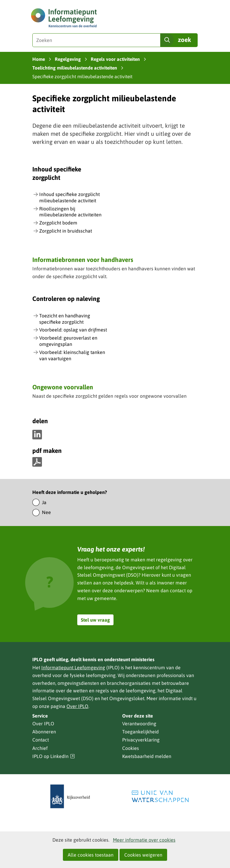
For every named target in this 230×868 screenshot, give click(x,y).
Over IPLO (77, 706)
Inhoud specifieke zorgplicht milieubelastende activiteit (69, 197)
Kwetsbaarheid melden (147, 756)
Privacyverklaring (141, 740)
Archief (40, 748)
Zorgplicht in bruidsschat (66, 231)
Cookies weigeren (143, 855)
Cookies (131, 748)
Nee (46, 512)
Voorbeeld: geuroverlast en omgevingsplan (68, 341)
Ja (44, 502)
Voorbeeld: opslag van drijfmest (73, 330)
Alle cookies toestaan (91, 855)
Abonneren (44, 732)
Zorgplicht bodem (58, 223)
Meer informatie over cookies (144, 840)
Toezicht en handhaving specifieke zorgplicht (65, 319)
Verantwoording (139, 724)
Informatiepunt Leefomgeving (73, 667)
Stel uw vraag (95, 620)
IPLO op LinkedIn (54, 756)
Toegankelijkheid (140, 732)
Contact (41, 740)
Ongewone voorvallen (63, 387)
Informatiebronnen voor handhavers (83, 260)
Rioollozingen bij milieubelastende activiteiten (70, 212)
